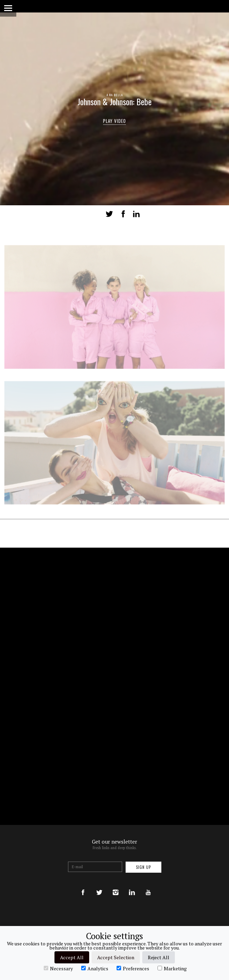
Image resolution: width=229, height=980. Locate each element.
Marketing (172, 968)
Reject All (159, 957)
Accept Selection (116, 957)
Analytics (95, 968)
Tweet (109, 214)
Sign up (143, 867)
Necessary (58, 968)
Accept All (72, 957)
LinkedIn (136, 214)
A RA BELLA (115, 95)
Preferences (133, 968)
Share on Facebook (123, 214)
